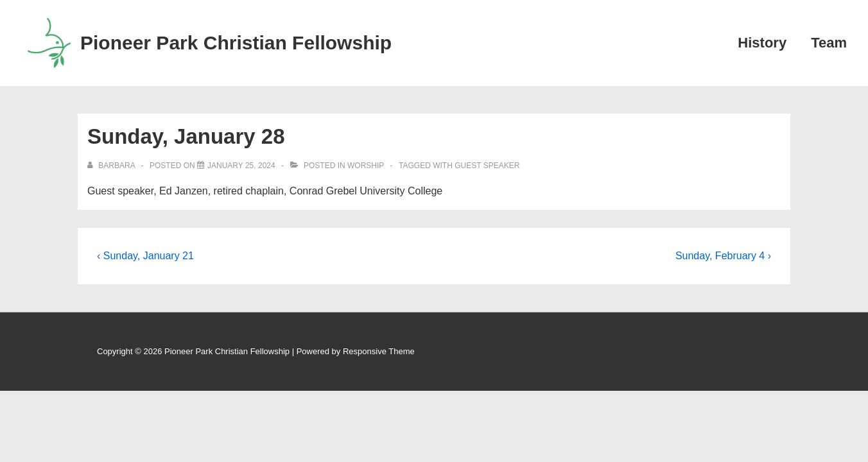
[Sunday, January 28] (241, 166)
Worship (366, 166)
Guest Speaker (487, 166)
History (762, 43)
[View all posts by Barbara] (112, 166)
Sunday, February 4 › (723, 256)
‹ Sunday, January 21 (145, 256)
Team (829, 43)
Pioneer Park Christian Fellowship (236, 43)
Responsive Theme (379, 351)
